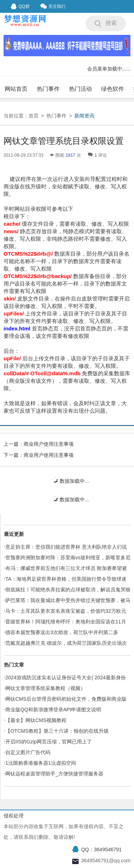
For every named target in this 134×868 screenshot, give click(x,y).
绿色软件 (113, 89)
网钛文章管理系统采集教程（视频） (45, 688)
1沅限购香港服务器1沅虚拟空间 (41, 763)
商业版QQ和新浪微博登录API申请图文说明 (53, 710)
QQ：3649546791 (101, 849)
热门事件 (48, 89)
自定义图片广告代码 (28, 752)
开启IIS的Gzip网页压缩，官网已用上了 (49, 742)
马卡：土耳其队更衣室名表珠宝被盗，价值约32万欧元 (66, 611)
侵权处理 (14, 816)
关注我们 (53, 6)
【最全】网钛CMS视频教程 (36, 720)
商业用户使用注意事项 (49, 444)
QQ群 (20, 6)
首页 (34, 116)
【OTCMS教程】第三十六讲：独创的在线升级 (57, 731)
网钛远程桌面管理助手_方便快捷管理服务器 (54, 774)
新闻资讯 (84, 116)
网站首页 (16, 89)
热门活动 (80, 89)
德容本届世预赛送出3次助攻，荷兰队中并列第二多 (62, 632)
